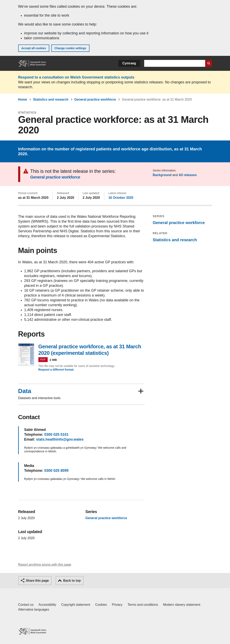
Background (162, 175)
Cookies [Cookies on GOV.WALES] (101, 605)
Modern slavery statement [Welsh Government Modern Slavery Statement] (182, 605)
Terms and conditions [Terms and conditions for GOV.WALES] (143, 605)
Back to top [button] (72, 581)
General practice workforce (95, 99)
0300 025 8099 (56, 471)
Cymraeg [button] (129, 63)
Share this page (37, 581)
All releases (188, 175)
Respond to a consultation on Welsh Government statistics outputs (76, 77)
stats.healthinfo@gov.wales (60, 439)
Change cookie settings (70, 48)
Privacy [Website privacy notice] (117, 605)
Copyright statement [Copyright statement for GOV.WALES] (76, 605)
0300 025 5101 (56, 435)
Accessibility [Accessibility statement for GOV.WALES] (47, 605)
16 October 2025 (121, 198)
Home (23, 99)
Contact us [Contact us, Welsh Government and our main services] (26, 605)
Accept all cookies (34, 48)
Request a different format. (56, 370)
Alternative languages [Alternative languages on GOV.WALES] (34, 609)
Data (25, 391)
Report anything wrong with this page (45, 565)
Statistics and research (51, 99)
